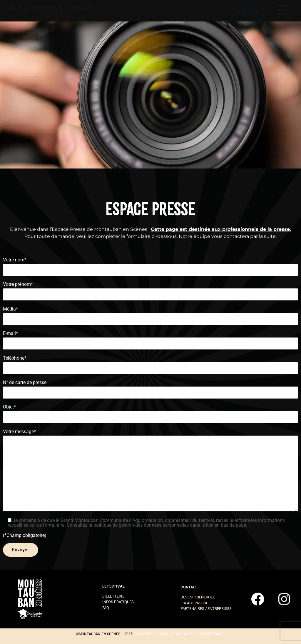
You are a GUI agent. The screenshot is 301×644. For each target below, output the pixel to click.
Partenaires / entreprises (206, 609)
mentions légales (152, 634)
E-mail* (150, 339)
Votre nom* (150, 265)
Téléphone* (150, 363)
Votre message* (150, 472)
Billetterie (113, 596)
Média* (150, 314)
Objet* (150, 412)
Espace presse (194, 603)
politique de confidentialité (199, 634)
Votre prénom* (150, 290)
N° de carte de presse (150, 388)
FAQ (106, 608)
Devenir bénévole (198, 597)
